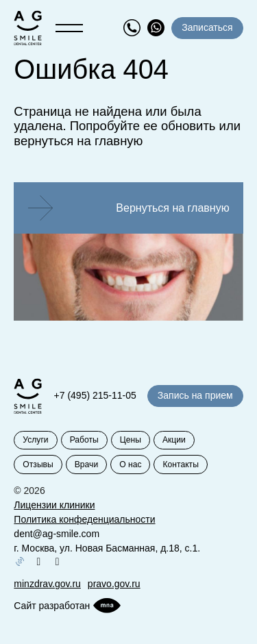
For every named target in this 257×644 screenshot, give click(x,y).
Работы (84, 440)
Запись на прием (195, 395)
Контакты (180, 465)
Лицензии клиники (54, 505)
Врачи (86, 465)
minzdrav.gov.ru (47, 584)
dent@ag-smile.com (57, 534)
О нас (130, 465)
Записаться (207, 27)
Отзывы (38, 465)
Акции (174, 440)
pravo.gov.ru (114, 584)
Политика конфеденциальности (84, 519)
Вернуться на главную (172, 208)
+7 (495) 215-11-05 (95, 395)
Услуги (35, 440)
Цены (131, 440)
